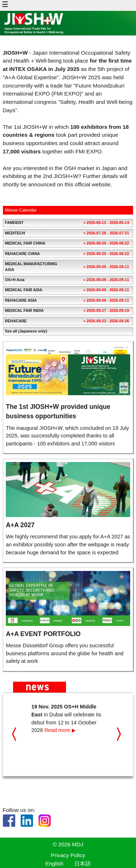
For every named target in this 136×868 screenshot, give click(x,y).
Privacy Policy (68, 855)
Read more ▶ (60, 730)
